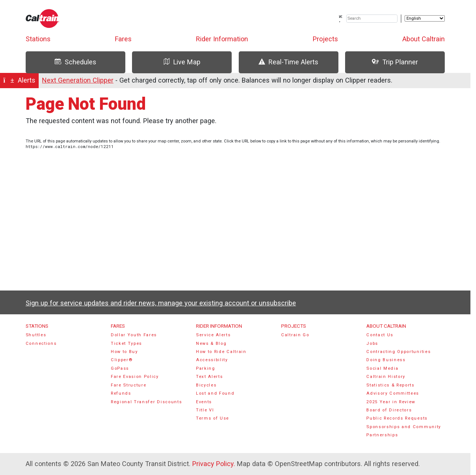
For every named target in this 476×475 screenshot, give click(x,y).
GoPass (120, 368)
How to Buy (124, 352)
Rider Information (222, 39)
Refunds (121, 393)
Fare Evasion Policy (135, 377)
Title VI (205, 410)
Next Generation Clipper (78, 80)
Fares (123, 39)
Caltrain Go (295, 335)
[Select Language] (425, 18)
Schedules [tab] (75, 62)
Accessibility (212, 360)
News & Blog (211, 344)
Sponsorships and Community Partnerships (404, 431)
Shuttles (36, 335)
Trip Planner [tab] (395, 62)
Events (204, 402)
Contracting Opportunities (398, 352)
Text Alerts (210, 377)
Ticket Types (126, 344)
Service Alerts (213, 335)
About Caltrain (424, 39)
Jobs (372, 344)
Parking (206, 368)
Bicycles (206, 385)
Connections (41, 344)
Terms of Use (213, 418)
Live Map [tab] (182, 62)
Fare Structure (129, 385)
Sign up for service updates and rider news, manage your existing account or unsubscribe (161, 303)
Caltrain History (386, 377)
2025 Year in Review (391, 402)
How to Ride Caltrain (221, 352)
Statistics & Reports (390, 385)
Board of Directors (389, 410)
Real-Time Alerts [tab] (288, 62)
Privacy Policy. (214, 464)
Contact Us (380, 335)
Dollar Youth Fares (134, 335)
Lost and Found (215, 393)
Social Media (382, 368)
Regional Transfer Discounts (146, 402)
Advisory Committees (393, 393)
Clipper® (122, 360)
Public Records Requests (397, 418)
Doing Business (386, 360)
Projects (325, 39)
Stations (38, 39)
